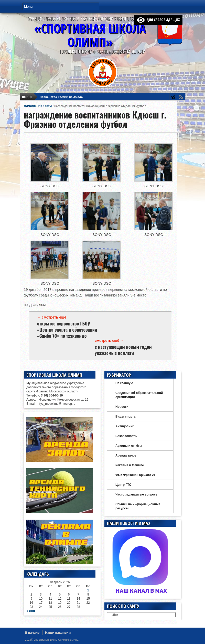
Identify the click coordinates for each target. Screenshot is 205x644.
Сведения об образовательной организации (139, 395)
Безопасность (126, 436)
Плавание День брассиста (59, 98)
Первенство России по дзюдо (61, 94)
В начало (32, 633)
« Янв (31, 611)
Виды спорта (125, 417)
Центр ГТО (123, 485)
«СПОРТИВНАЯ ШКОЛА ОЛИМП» (90, 35)
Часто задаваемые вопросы (137, 494)
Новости (45, 106)
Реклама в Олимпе (130, 465)
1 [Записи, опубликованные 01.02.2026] (88, 590)
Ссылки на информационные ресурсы (138, 506)
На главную (124, 383)
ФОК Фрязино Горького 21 (135, 475)
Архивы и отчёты (129, 446)
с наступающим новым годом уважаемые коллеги (123, 350)
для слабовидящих (158, 20)
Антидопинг (125, 426)
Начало (30, 106)
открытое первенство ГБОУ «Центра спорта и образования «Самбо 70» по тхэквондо (67, 330)
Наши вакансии (58, 633)
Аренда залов (126, 455)
